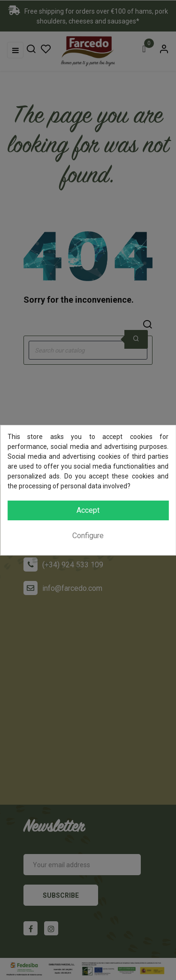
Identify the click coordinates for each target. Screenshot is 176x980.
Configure (88, 536)
